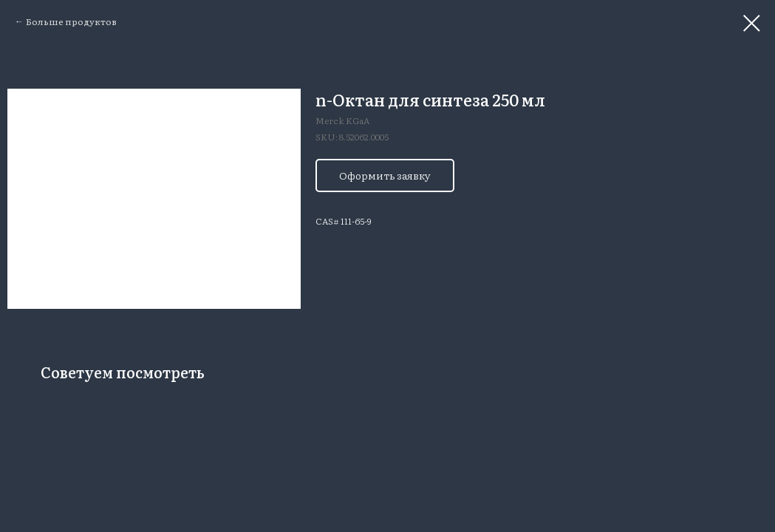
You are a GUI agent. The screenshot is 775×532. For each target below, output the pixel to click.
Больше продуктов (71, 21)
